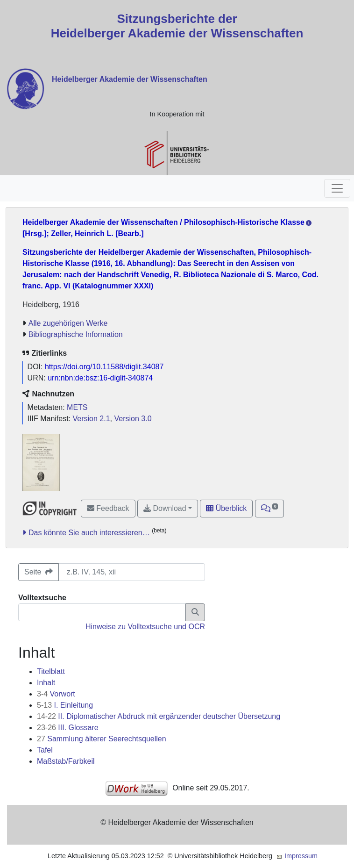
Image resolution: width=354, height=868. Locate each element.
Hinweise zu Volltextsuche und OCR (145, 627)
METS (77, 407)
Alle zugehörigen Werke (68, 323)
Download (165, 508)
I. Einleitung (65, 705)
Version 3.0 (133, 419)
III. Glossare (68, 728)
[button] (270, 509)
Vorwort (56, 694)
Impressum (301, 856)
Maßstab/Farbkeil (66, 761)
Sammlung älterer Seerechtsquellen (102, 739)
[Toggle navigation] (337, 188)
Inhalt (46, 683)
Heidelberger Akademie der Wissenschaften (130, 79)
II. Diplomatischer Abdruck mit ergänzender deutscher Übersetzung (159, 716)
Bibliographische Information (76, 334)
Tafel (45, 750)
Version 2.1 (92, 419)
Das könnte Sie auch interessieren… (89, 533)
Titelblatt (51, 671)
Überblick (226, 508)
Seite (39, 572)
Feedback (108, 508)
